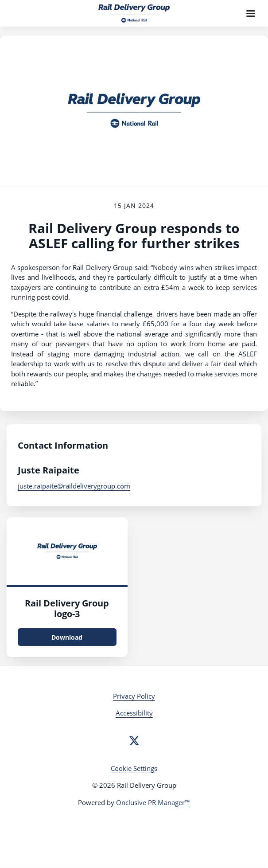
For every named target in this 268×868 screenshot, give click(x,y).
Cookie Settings (134, 768)
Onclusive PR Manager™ (153, 802)
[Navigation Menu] (251, 13)
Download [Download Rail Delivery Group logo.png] (67, 637)
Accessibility (134, 713)
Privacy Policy (134, 696)
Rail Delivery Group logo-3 (67, 608)
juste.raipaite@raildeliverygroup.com (74, 486)
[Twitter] (134, 741)
